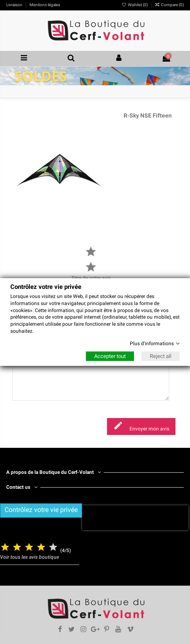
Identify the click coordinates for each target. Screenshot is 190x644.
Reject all (161, 356)
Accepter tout (110, 356)
